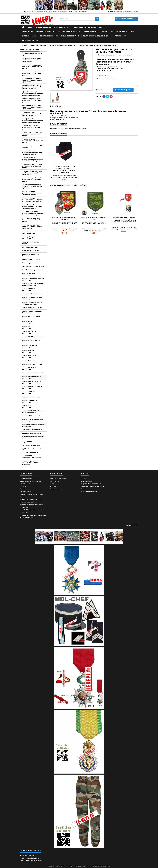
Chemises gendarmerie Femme (33, 266)
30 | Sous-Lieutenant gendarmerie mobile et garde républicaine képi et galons (32, 159)
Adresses (53, 486)
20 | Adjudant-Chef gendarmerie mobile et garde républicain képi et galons (32, 121)
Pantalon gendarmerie (30, 452)
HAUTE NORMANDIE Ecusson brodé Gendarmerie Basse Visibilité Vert (94, 223)
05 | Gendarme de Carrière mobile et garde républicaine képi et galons (32, 80)
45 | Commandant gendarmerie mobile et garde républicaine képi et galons (32, 200)
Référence (99, 55)
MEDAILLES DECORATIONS (70, 36)
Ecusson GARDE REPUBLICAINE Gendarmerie (32, 317)
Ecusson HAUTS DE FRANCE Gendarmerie (31, 341)
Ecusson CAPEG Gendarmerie (32, 294)
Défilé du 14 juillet (26, 484)
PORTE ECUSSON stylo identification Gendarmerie (31, 457)
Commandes (55, 481)
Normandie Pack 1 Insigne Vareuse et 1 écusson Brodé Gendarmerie (64, 223)
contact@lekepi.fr (80, 12)
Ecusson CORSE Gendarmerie (32, 308)
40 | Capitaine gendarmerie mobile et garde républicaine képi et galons (32, 186)
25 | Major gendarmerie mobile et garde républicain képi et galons (32, 134)
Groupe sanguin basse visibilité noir (33, 438)
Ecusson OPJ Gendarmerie (31, 397)
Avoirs (52, 484)
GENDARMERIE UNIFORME (49, 36)
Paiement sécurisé (26, 492)
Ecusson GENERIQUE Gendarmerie (28, 322)
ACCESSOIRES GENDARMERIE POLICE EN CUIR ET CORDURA (48, 27)
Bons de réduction (56, 489)
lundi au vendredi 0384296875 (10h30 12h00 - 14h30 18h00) (48, 12)
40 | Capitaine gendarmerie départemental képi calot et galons (32, 180)
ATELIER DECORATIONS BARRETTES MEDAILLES (38, 32)
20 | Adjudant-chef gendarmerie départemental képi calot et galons (32, 114)
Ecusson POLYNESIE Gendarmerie (28, 406)
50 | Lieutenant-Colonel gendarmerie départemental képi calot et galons (32, 206)
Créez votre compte (131, 12)
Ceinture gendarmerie (30, 247)
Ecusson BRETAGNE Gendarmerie (28, 290)
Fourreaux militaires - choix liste (30, 499)
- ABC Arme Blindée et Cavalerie (31, 858)
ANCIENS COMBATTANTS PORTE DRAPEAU (87, 27)
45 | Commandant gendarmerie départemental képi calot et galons (32, 193)
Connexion (119, 12)
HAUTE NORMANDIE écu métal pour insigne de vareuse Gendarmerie (124, 221)
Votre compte (57, 474)
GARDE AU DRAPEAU (29, 36)
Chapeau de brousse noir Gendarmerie (31, 255)
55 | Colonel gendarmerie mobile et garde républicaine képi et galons (32, 227)
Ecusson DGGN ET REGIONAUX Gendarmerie (32, 312)
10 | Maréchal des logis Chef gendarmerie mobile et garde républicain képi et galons (32, 94)
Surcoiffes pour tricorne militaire (31, 481)
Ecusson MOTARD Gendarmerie (33, 373)
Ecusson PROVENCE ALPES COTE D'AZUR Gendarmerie (32, 412)
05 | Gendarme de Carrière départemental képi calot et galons (32, 73)
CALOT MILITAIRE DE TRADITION (69, 32)
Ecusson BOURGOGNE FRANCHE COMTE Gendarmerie (32, 284)
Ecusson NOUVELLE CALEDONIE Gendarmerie (32, 388)
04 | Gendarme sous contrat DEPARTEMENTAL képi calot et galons (32, 67)
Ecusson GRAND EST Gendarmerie (29, 327)
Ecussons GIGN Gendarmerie (32, 430)
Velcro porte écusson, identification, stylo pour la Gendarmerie (64, 170)
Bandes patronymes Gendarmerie (29, 238)
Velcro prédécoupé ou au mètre (31, 861)
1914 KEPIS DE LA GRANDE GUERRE (95, 32)
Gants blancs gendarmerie (31, 433)
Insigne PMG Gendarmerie (31, 445)
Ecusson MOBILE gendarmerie (32, 364)
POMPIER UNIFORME (119, 36)
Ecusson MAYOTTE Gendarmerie (33, 361)
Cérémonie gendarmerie (30, 251)
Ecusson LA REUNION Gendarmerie (29, 351)
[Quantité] (106, 90)
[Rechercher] (79, 19)
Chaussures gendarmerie (31, 259)
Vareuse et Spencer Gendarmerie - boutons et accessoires (31, 463)
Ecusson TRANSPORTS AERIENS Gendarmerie (32, 420)
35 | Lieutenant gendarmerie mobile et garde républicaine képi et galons (32, 173)
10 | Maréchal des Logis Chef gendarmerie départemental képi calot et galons (32, 87)
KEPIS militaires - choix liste (29, 502)
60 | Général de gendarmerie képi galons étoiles (32, 233)
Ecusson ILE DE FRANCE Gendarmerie (29, 346)
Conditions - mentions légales (30, 479)
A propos (23, 489)
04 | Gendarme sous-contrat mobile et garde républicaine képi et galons (32, 60)
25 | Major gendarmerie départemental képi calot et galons (32, 127)
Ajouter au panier (123, 90)
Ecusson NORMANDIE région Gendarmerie (31, 377)
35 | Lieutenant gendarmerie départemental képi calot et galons (32, 166)
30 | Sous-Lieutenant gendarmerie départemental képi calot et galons (32, 153)
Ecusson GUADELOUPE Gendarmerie (29, 332)
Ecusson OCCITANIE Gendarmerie (28, 393)
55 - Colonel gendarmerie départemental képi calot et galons (32, 220)
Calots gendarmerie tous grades (31, 243)
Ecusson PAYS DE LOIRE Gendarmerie (29, 401)
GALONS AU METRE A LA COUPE (122, 32)
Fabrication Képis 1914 (27, 855)
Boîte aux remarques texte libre (106, 79)
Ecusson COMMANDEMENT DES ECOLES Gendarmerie (32, 303)
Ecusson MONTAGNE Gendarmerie (29, 369)
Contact (85, 474)
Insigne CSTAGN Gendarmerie (32, 442)
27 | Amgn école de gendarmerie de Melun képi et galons (32, 141)
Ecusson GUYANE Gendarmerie (32, 337)
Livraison (23, 486)
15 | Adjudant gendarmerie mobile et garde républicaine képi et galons (32, 107)
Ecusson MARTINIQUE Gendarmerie (29, 357)
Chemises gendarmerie (30, 263)
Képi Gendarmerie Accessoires (32, 449)
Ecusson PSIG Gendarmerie (31, 416)
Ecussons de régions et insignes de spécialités (33, 425)
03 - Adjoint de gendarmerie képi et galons (32, 54)
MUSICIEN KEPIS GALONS (31, 40)
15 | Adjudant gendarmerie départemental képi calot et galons (32, 100)
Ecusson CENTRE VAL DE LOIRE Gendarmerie (32, 298)
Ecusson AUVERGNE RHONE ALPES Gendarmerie (33, 279)
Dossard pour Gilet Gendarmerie (28, 274)
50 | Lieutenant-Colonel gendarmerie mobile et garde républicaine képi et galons (32, 213)
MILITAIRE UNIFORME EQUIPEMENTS (96, 36)
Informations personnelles (59, 479)
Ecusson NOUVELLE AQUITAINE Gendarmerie (32, 382)
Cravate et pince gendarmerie (32, 270)
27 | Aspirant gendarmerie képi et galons (32, 147)
